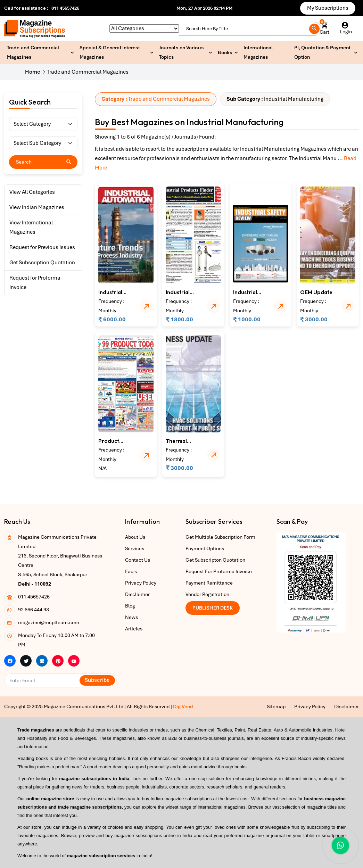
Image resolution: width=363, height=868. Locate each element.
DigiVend (183, 706)
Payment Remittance (209, 583)
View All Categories (32, 192)
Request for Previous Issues (42, 247)
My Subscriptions (328, 8)
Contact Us (138, 560)
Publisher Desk (213, 608)
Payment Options (205, 548)
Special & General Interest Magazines (110, 52)
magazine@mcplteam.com (49, 622)
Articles (134, 629)
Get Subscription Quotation (42, 263)
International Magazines (258, 52)
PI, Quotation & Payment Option (322, 52)
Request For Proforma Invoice (219, 571)
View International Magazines (31, 227)
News (131, 617)
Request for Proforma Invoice (35, 283)
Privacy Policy (141, 583)
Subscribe (97, 680)
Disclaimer (137, 594)
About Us (135, 537)
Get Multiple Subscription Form (220, 537)
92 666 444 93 (34, 610)
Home (33, 72)
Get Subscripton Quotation (215, 560)
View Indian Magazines (37, 207)
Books (225, 52)
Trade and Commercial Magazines (33, 52)
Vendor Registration (207, 594)
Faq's (131, 571)
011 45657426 (65, 8)
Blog (130, 606)
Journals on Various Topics (181, 52)
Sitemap (276, 706)
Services (135, 548)
